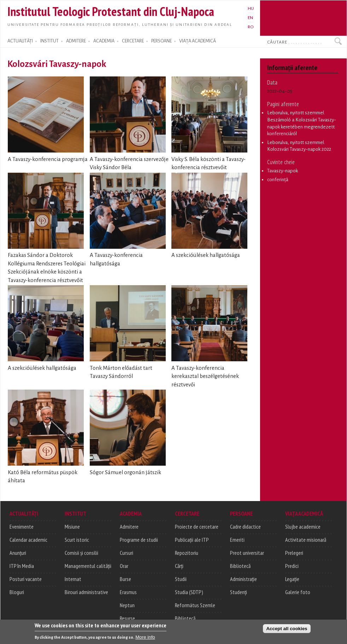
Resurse (127, 618)
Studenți (239, 592)
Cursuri (127, 553)
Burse (125, 579)
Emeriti (237, 540)
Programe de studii (139, 540)
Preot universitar (247, 553)
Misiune (72, 527)
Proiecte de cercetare (197, 527)
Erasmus (128, 592)
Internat (73, 579)
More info (145, 638)
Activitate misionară (306, 540)
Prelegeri (294, 553)
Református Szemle (195, 605)
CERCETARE (133, 41)
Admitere (129, 527)
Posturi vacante (26, 579)
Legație (292, 579)
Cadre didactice (245, 527)
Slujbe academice (303, 527)
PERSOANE (161, 41)
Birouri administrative (86, 592)
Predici (292, 566)
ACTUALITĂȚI (20, 41)
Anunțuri (18, 553)
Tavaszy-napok (283, 171)
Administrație (243, 579)
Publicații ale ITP (192, 540)
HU (251, 8)
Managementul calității (88, 566)
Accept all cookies (287, 630)
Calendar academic (28, 540)
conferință (278, 180)
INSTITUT (49, 41)
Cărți (179, 566)
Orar (124, 566)
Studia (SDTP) (189, 592)
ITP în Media (22, 566)
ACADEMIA (104, 41)
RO (251, 27)
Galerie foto (298, 592)
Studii (181, 579)
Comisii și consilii (81, 553)
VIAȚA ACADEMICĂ (198, 41)
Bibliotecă (185, 618)
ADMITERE (76, 41)
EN (250, 18)
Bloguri (17, 592)
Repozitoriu (187, 553)
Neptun (127, 605)
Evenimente (22, 527)
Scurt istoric (77, 540)
